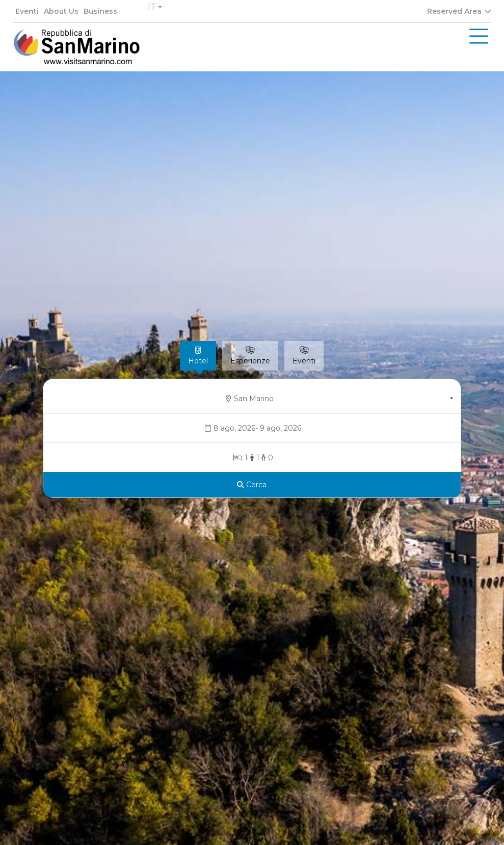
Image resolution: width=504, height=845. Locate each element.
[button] (155, 7)
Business (100, 11)
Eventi (27, 11)
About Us (61, 11)
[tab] (198, 356)
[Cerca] (252, 485)
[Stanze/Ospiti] (253, 458)
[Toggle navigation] (479, 37)
